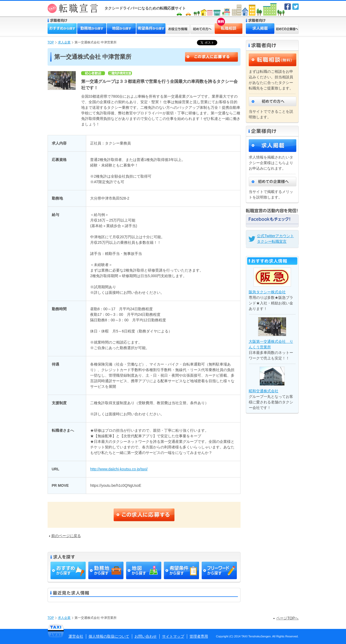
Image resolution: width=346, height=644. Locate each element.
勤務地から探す (92, 29)
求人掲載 (260, 29)
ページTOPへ (286, 618)
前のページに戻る (65, 536)
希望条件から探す (151, 29)
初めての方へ (202, 29)
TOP (51, 42)
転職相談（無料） (273, 60)
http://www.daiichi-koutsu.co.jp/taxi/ (119, 469)
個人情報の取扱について (109, 636)
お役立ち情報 (178, 29)
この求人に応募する (211, 57)
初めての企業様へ (287, 29)
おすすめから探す (62, 29)
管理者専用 (199, 636)
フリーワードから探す (219, 570)
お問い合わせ (146, 636)
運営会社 (76, 636)
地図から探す (121, 29)
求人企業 (64, 42)
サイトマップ (173, 636)
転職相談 (220, 25)
